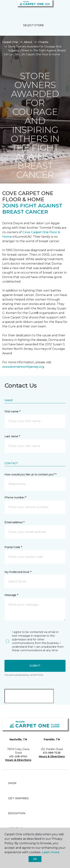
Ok (35, 859)
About (28, 42)
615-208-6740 (18, 756)
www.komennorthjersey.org (23, 367)
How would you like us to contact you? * (30, 474)
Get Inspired (18, 798)
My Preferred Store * (18, 572)
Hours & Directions (18, 760)
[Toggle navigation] (5, 7)
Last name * (12, 436)
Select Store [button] (34, 25)
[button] (56, 7)
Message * (11, 595)
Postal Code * (13, 547)
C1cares (43, 42)
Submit (35, 666)
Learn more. (51, 852)
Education (17, 813)
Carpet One (10, 42)
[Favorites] (60, 7)
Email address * (14, 522)
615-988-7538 (52, 753)
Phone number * (15, 497)
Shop (12, 783)
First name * (12, 411)
